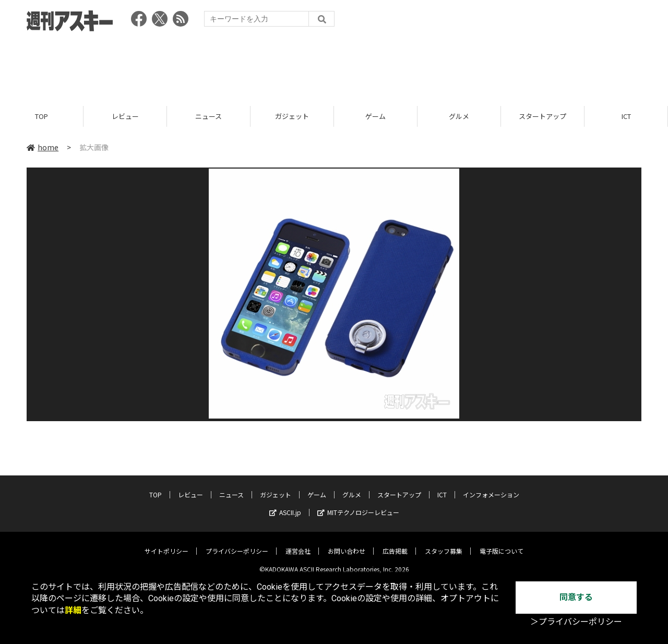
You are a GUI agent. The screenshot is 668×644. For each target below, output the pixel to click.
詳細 (73, 610)
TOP (41, 116)
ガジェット (292, 116)
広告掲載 (395, 544)
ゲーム (375, 116)
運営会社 (298, 544)
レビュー (125, 116)
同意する (576, 597)
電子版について (502, 544)
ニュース (208, 116)
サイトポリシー (166, 544)
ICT (626, 116)
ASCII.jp (285, 505)
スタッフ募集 (444, 544)
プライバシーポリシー (237, 544)
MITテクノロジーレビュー (358, 505)
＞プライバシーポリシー (576, 622)
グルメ (459, 116)
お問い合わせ (347, 544)
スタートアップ (542, 116)
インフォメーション (491, 487)
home (43, 147)
